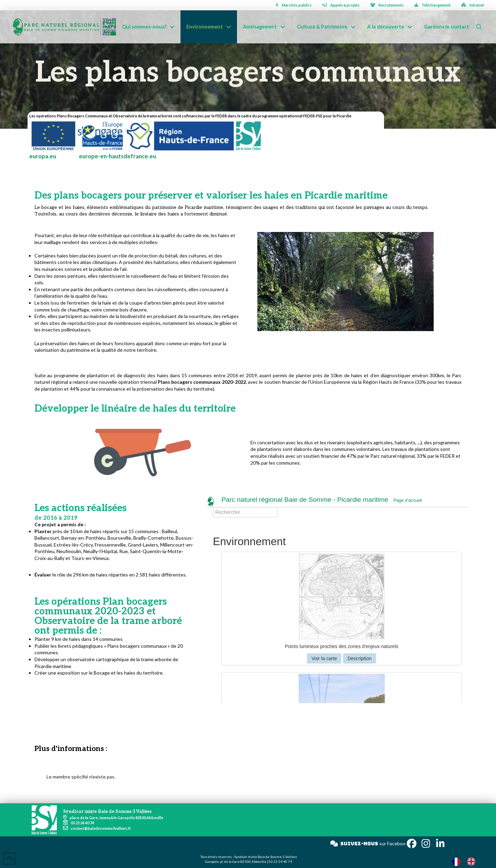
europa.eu (43, 156)
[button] (479, 27)
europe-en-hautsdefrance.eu (117, 156)
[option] (473, 861)
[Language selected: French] (467, 861)
